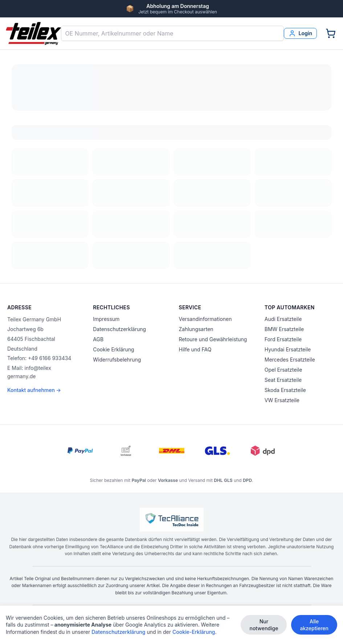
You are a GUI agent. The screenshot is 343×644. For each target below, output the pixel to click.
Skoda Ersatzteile (285, 390)
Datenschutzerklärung (119, 329)
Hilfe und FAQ (195, 349)
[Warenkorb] (331, 33)
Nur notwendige (264, 626)
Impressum (106, 319)
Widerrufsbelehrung (117, 360)
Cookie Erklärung (113, 349)
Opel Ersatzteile (283, 370)
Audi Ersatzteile (283, 319)
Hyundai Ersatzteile (288, 349)
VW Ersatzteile (282, 400)
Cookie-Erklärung (194, 633)
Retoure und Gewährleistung (213, 339)
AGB (98, 339)
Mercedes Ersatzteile (290, 360)
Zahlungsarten (196, 329)
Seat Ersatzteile (283, 380)
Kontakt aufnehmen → (34, 390)
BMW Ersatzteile (284, 329)
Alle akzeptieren (314, 626)
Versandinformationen (205, 319)
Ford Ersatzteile (283, 339)
